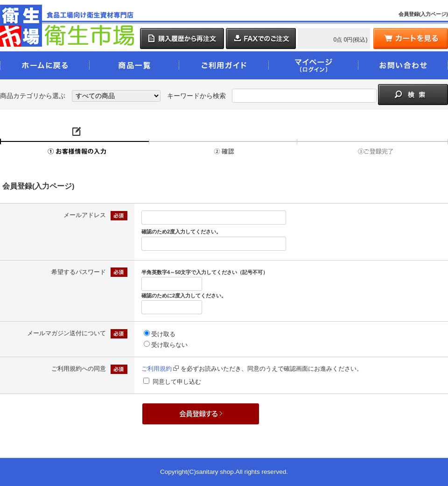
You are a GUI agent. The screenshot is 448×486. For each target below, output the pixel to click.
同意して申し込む (177, 382)
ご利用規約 (160, 369)
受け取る (163, 334)
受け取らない (169, 345)
